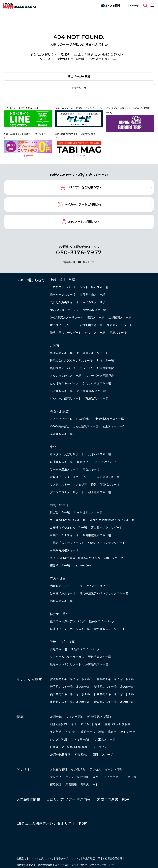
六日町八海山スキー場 (64, 302)
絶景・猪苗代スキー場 (105, 485)
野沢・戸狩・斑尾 (62, 642)
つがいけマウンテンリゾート (107, 543)
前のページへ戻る (79, 77)
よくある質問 (112, 6)
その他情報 (78, 769)
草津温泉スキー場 (61, 353)
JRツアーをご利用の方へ (84, 222)
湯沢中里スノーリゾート (66, 333)
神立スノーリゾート (119, 325)
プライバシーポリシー (102, 865)
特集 (20, 717)
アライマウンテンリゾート (94, 586)
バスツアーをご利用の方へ (84, 187)
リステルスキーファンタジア (68, 485)
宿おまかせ (128, 732)
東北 (53, 447)
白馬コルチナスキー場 (64, 535)
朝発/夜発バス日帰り (63, 724)
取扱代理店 (89, 858)
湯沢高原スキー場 (95, 310)
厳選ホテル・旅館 (92, 732)
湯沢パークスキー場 (63, 295)
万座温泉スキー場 (97, 398)
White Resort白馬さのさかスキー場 (112, 520)
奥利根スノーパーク (63, 368)
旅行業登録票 (45, 865)
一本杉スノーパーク (63, 287)
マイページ (133, 6)
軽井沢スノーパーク (102, 621)
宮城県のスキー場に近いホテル (70, 679)
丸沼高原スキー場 (61, 391)
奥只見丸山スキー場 (92, 295)
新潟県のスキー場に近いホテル (114, 687)
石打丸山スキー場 (91, 325)
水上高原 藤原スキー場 (91, 391)
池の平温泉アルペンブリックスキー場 (104, 593)
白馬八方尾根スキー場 (64, 550)
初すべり (71, 732)
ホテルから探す (29, 679)
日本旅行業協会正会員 (110, 858)
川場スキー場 (105, 361)
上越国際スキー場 (120, 318)
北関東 (55, 346)
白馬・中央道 (59, 505)
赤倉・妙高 (58, 579)
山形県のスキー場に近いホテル (114, 679)
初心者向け (82, 755)
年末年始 (56, 732)
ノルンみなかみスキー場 (66, 376)
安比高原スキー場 (108, 477)
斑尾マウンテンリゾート (66, 664)
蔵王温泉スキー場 (100, 492)
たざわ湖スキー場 (100, 454)
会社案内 (21, 858)
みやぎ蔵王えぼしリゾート (67, 454)
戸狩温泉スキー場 (97, 664)
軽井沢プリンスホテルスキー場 (70, 629)
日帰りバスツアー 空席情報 (69, 799)
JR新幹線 (56, 717)
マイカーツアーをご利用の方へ (84, 204)
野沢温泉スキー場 (100, 657)
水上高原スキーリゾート (92, 353)
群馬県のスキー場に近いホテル (114, 694)
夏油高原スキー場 (61, 462)
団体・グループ (103, 755)
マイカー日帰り (90, 724)
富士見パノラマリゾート (107, 528)
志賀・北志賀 (59, 411)
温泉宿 (112, 732)
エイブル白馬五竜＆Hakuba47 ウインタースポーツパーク (87, 558)
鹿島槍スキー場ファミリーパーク (71, 566)
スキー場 (131, 777)
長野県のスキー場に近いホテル (70, 702)
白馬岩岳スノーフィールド (67, 543)
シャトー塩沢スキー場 (94, 287)
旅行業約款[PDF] (26, 865)
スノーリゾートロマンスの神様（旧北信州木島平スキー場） (88, 419)
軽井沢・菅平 (59, 614)
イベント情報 (114, 769)
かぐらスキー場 (95, 333)
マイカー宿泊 (75, 717)
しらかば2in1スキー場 (88, 512)
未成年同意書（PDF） (115, 799)
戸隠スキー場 (58, 649)
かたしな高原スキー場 (97, 383)
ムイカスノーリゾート (97, 302)
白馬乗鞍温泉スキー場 (97, 535)
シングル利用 (58, 739)
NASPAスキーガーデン (65, 310)
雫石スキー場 (91, 469)
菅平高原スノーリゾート (110, 629)
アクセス (95, 769)
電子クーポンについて (68, 858)
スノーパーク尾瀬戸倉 (100, 376)
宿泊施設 (56, 784)
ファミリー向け (81, 739)
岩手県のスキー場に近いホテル (70, 687)
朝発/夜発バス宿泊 (99, 717)
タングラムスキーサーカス (67, 657)
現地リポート (90, 784)
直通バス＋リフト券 (117, 724)
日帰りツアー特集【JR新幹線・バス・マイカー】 (81, 747)
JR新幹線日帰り (60, 755)
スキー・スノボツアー (107, 777)
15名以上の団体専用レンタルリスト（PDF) (52, 823)
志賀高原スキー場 (61, 434)
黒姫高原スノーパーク (85, 649)
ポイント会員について (41, 858)
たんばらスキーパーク (64, 383)
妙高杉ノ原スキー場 (63, 593)
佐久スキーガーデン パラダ (67, 621)
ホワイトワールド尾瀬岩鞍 (97, 368)
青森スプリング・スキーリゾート (71, 477)
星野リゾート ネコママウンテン (97, 462)
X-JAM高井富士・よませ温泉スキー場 (74, 426)
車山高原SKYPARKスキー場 (68, 520)
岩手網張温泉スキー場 (64, 469)
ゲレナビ (24, 769)
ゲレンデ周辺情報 (77, 777)
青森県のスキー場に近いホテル (114, 702)
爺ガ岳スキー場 (60, 512)
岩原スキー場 (96, 318)
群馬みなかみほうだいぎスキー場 (71, 361)
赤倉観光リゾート (61, 586)
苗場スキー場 (118, 333)
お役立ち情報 (58, 769)
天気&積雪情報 (28, 799)
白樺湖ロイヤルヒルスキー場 (68, 528)
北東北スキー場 (105, 739)
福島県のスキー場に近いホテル (70, 694)
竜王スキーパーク (114, 426)
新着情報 (71, 784)
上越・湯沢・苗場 (62, 280)
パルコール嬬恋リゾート (66, 398)
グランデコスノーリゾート (67, 492)
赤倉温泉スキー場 (61, 601)
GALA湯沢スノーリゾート (66, 318)
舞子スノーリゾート (63, 325)
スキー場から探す (31, 280)
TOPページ (79, 88)
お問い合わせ (79, 865)
